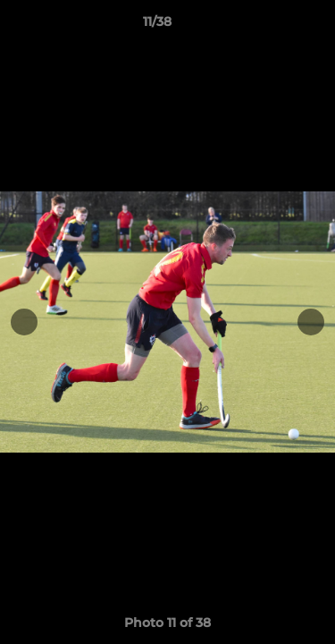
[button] (271, 26)
